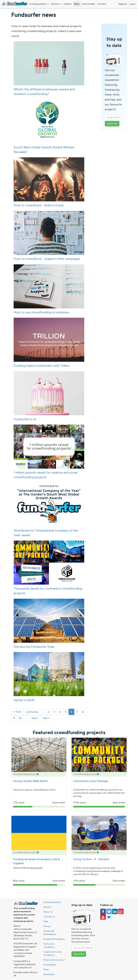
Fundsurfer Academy (54, 939)
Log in (132, 4)
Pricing (47, 926)
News (77, 4)
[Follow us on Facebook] (103, 911)
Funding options (39, 4)
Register (123, 4)
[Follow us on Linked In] (115, 911)
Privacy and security (55, 960)
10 (20, 718)
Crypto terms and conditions (53, 953)
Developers (49, 974)
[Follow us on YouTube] (103, 917)
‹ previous (32, 712)
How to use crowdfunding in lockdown (41, 312)
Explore (68, 4)
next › (35, 718)
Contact (102, 4)
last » (46, 718)
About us (48, 912)
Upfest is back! (24, 700)
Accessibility (50, 965)
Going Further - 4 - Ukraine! (91, 859)
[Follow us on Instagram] (121, 911)
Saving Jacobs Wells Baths (30, 781)
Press (46, 970)
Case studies (88, 4)
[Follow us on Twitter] (109, 911)
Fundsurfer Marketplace (50, 933)
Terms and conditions (49, 945)
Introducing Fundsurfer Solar (34, 647)
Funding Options (52, 902)
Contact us (49, 917)
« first (17, 712)
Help (46, 921)
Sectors (56, 4)
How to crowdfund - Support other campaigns (47, 259)
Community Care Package (91, 781)
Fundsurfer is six (25, 419)
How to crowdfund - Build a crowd (39, 205)
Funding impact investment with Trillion (42, 366)
